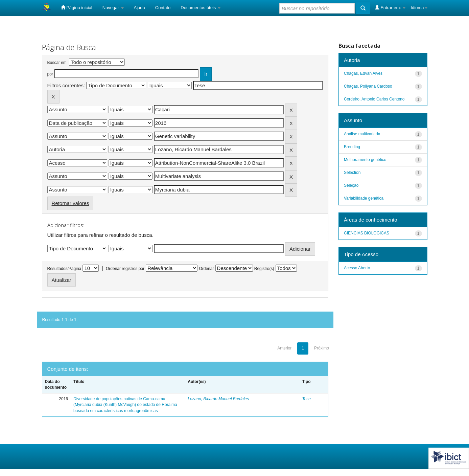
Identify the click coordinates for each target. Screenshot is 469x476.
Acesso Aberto (357, 268)
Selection (352, 173)
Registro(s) (264, 269)
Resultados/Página (64, 269)
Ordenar (206, 269)
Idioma (419, 8)
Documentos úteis (201, 8)
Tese (306, 399)
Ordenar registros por (125, 269)
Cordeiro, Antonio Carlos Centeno (374, 99)
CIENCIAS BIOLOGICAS (367, 233)
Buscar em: (58, 63)
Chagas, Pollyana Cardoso (368, 86)
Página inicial (77, 7)
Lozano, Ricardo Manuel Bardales (218, 399)
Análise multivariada (362, 134)
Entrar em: (390, 7)
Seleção (351, 185)
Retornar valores (71, 203)
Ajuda (139, 8)
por (50, 74)
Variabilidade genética (364, 198)
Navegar (113, 8)
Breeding (352, 147)
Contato (163, 8)
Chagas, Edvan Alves (363, 73)
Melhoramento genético (365, 160)
